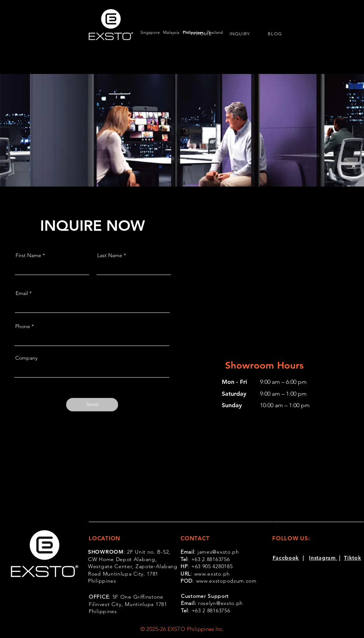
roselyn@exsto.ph (220, 603)
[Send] (92, 405)
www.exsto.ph (212, 574)
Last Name (110, 255)
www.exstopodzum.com (226, 581)
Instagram (323, 558)
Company (26, 358)
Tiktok (352, 558)
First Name (28, 255)
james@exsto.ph (218, 552)
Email (22, 293)
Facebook (286, 558)
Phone (23, 326)
